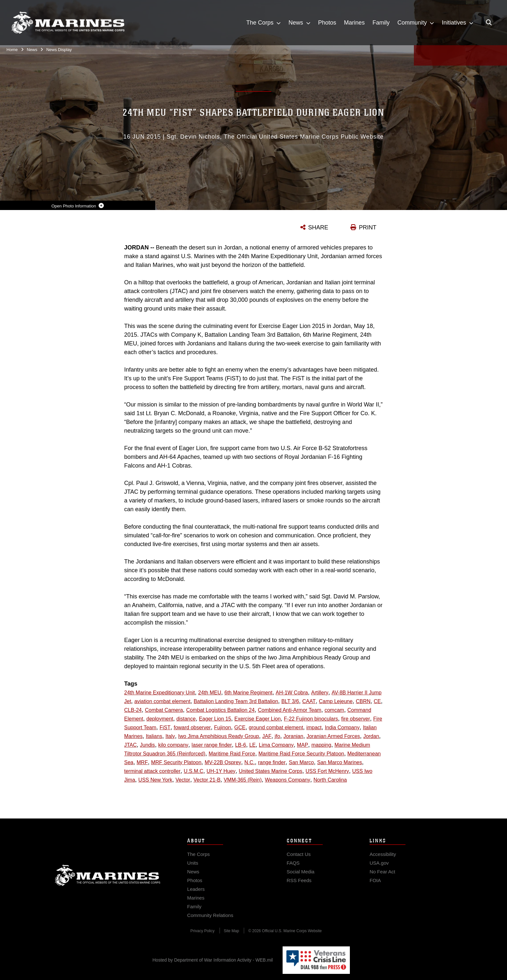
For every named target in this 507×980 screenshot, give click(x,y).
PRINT (368, 227)
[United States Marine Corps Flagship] (68, 23)
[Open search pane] (489, 23)
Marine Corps (108, 881)
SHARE (318, 227)
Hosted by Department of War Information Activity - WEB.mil (213, 960)
